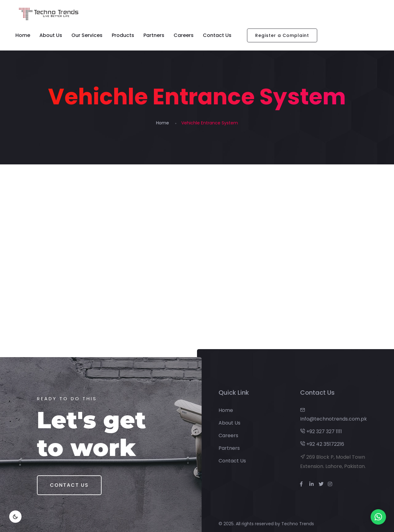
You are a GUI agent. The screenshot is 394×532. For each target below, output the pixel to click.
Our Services (87, 35)
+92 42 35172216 (322, 444)
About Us (51, 35)
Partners (154, 35)
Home (23, 35)
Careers (184, 35)
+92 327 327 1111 (321, 431)
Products (123, 35)
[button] (378, 517)
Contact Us (217, 35)
